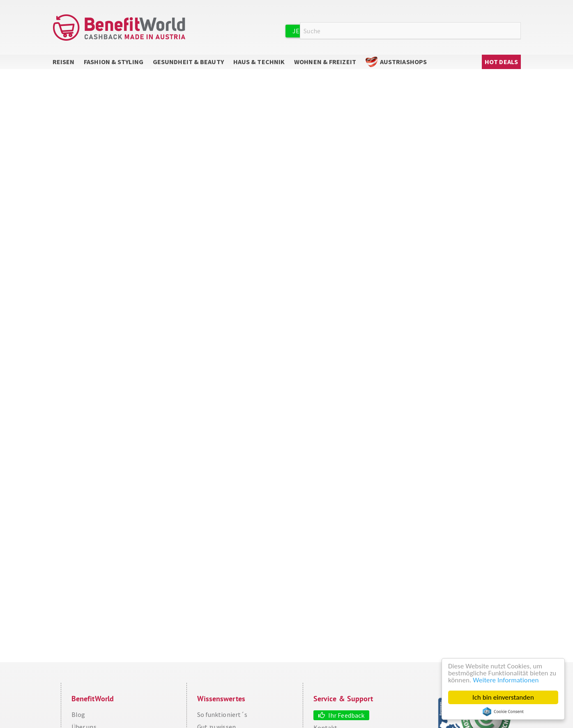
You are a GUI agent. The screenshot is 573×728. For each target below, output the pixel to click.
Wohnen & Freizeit (325, 62)
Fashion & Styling (114, 62)
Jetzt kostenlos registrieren (343, 31)
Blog (78, 714)
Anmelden (426, 30)
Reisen (64, 62)
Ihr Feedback (346, 715)
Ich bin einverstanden (503, 697)
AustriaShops (403, 62)
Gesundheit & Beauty (188, 62)
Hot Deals (501, 62)
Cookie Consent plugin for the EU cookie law (503, 712)
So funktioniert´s (222, 714)
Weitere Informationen (506, 680)
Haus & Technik (259, 62)
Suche (516, 31)
